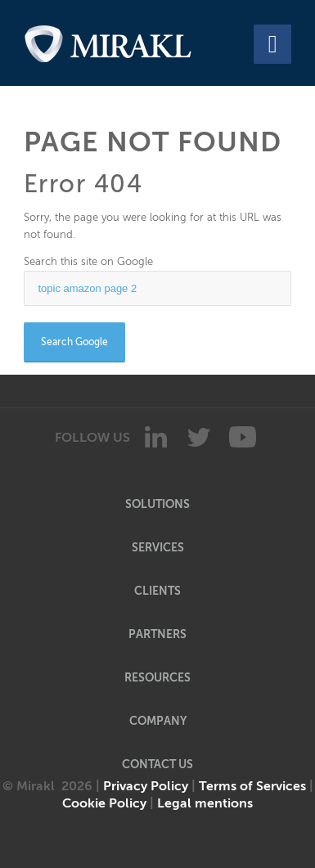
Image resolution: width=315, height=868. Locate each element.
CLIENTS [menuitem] (157, 591)
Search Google (74, 342)
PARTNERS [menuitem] (157, 634)
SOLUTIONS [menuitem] (157, 504)
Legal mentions (205, 803)
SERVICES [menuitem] (158, 547)
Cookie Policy (104, 803)
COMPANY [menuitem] (158, 721)
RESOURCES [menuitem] (157, 677)
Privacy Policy (146, 786)
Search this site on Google (88, 262)
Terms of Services (252, 786)
